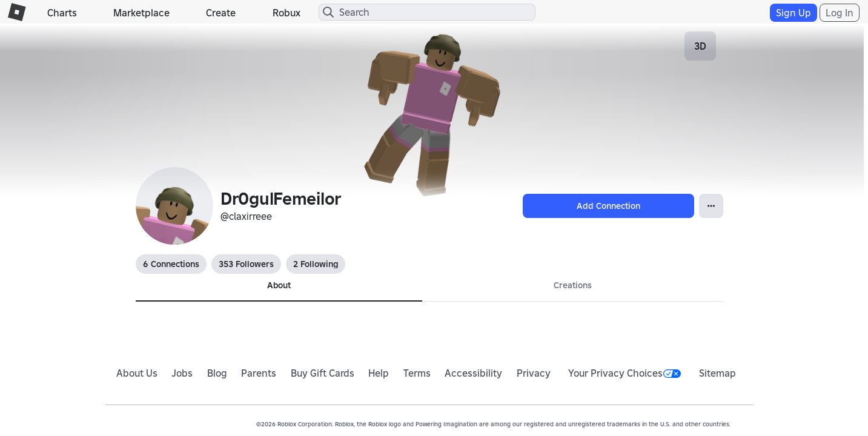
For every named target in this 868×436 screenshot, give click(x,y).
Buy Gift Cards (323, 373)
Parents (259, 373)
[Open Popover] (711, 206)
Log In (840, 13)
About (279, 285)
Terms (417, 373)
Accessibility (473, 373)
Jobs (182, 373)
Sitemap (717, 373)
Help (379, 373)
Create (221, 13)
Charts (62, 13)
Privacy (534, 373)
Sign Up (793, 13)
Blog (217, 373)
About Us (137, 373)
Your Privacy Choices (624, 373)
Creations (573, 285)
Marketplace (141, 13)
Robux (287, 13)
